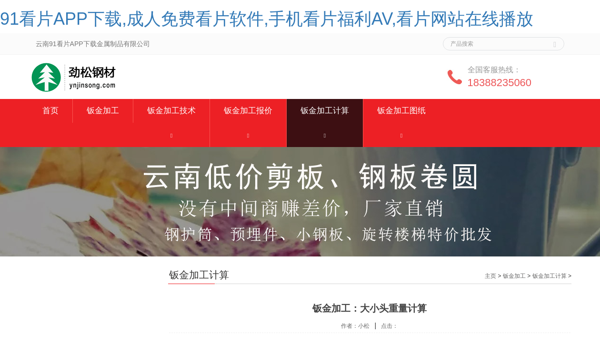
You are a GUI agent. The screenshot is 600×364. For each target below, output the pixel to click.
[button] (171, 135)
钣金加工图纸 (401, 111)
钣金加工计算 (325, 111)
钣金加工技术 (171, 111)
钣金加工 (103, 111)
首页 (50, 111)
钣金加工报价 (248, 111)
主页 (490, 276)
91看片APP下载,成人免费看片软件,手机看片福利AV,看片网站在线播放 (267, 19)
